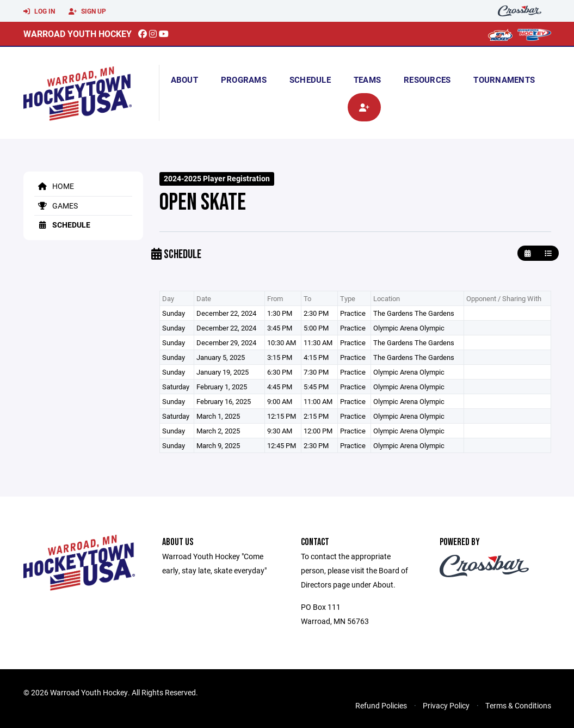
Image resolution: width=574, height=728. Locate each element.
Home (54, 186)
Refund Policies (381, 705)
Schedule (310, 79)
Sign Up (87, 11)
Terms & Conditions (518, 705)
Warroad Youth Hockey (78, 33)
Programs (244, 79)
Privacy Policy (446, 705)
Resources (427, 79)
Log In (39, 11)
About (184, 79)
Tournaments (504, 79)
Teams (367, 79)
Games (56, 206)
